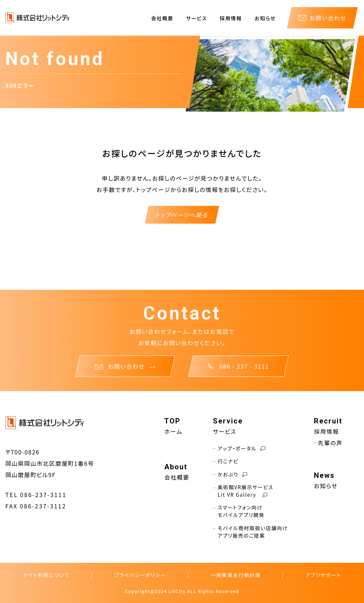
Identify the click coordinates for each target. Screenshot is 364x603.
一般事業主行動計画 (236, 575)
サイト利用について (46, 575)
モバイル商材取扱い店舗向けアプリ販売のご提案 (250, 532)
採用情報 (231, 18)
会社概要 (162, 18)
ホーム (173, 431)
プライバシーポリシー (140, 575)
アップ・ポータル (239, 449)
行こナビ (226, 461)
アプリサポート (323, 575)
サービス (196, 18)
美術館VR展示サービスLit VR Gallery (243, 491)
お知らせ (265, 18)
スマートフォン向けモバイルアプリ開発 (239, 511)
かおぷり (230, 474)
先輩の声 (328, 443)
